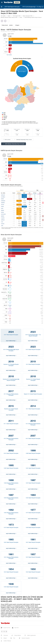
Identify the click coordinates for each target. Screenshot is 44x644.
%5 (31, 71)
